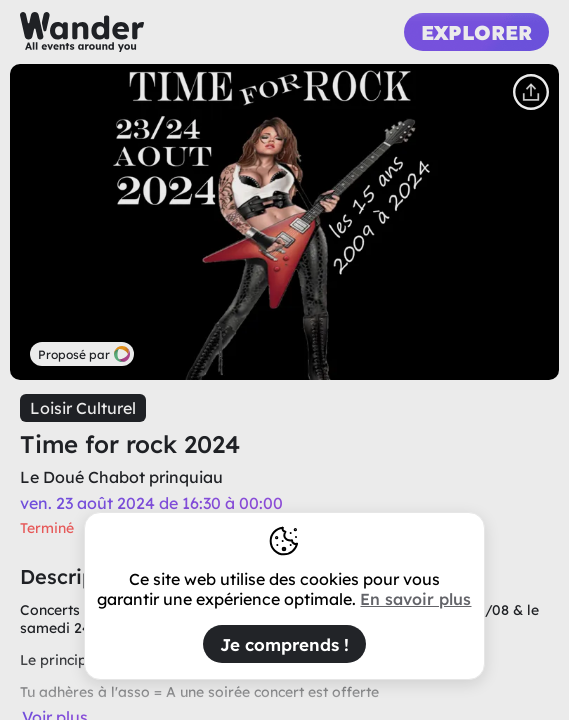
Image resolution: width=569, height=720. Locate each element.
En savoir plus (415, 599)
